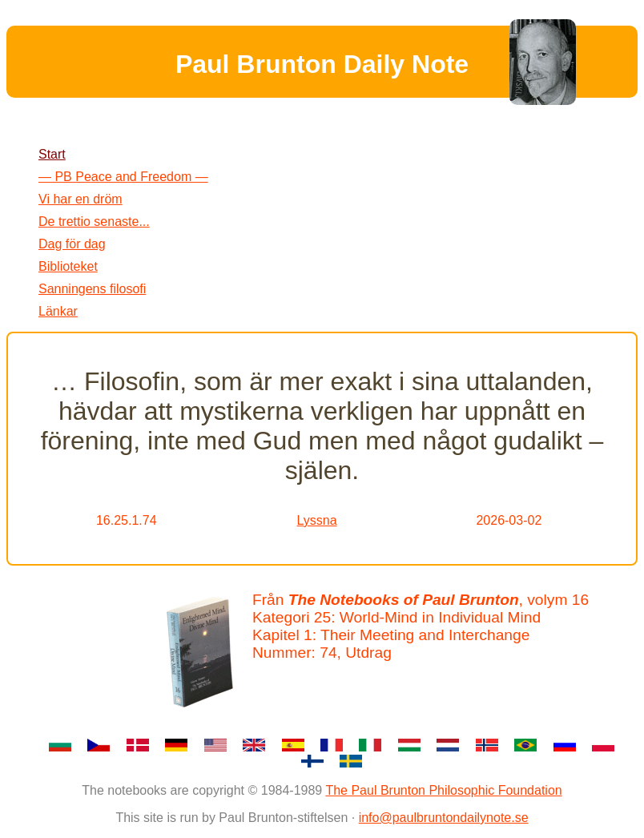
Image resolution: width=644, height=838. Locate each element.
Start (52, 154)
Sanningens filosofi (92, 289)
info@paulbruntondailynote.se (444, 818)
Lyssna (317, 520)
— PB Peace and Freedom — (123, 177)
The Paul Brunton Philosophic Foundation (443, 790)
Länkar (58, 311)
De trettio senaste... (94, 222)
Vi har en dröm (80, 199)
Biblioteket (68, 266)
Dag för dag (72, 244)
